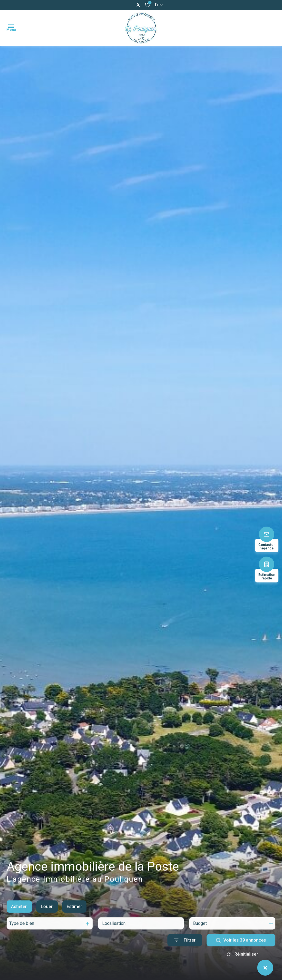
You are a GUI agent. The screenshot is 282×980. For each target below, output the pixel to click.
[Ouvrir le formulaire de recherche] (185, 947)
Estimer (74, 914)
